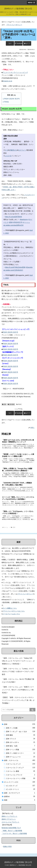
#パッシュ (26, 222)
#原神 (11, 222)
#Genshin (29, 267)
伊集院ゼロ (13, 150)
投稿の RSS (7, 847)
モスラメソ (22, 150)
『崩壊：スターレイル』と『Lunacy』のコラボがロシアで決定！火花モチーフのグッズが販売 (18, 672)
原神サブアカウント (9, 819)
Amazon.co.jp (7, 81)
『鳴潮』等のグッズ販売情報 (12, 831)
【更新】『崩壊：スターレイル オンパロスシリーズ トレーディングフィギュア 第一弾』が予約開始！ (18, 700)
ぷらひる (8, 156)
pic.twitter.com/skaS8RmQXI (13, 225)
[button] (32, 710)
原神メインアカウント (9, 816)
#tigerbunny (24, 220)
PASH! (19, 404)
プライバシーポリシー (14, 25)
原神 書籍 (11, 404)
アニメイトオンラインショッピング (15, 72)
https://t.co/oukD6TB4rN (13, 217)
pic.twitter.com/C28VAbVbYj (13, 270)
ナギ (7, 150)
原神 (4, 404)
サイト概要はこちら (10, 608)
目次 (9, 95)
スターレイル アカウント (10, 822)
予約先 (6, 102)
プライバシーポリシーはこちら (14, 611)
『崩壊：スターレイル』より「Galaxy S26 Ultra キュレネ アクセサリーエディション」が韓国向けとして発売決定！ (18, 661)
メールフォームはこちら (11, 614)
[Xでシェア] (10, 43)
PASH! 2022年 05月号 (12, 99)
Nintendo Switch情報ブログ (11, 828)
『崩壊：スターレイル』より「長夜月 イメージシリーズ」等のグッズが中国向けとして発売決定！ (18, 690)
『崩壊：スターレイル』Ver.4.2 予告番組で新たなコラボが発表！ (18, 681)
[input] (18, 710)
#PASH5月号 (18, 222)
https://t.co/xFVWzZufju (13, 267)
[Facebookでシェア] (18, 43)
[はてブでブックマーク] (27, 43)
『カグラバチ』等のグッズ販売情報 (14, 834)
